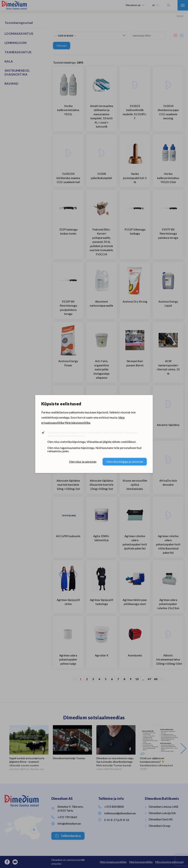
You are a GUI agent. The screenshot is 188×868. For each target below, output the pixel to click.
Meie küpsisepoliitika (77, 423)
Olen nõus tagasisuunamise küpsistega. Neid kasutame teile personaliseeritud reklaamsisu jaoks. (94, 449)
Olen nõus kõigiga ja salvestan (125, 462)
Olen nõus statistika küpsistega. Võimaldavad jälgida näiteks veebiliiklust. (92, 442)
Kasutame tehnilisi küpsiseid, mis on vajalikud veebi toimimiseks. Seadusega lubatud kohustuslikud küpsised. (93, 434)
